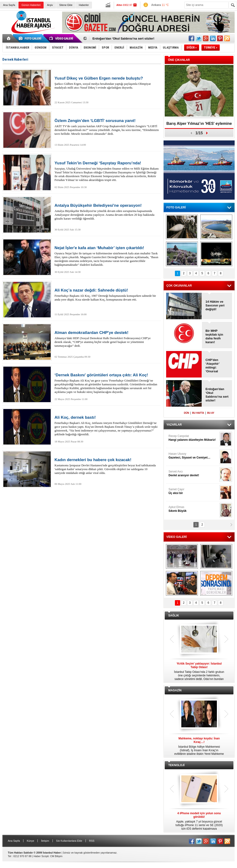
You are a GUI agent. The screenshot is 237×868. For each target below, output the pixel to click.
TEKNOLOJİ (176, 765)
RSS (92, 841)
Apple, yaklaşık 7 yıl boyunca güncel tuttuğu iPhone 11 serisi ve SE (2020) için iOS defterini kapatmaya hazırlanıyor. (199, 821)
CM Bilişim (56, 856)
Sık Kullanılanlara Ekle (69, 841)
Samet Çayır (193, 491)
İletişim (45, 841)
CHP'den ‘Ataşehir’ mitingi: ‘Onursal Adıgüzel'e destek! (213, 366)
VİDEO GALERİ (177, 537)
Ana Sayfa (9, 5)
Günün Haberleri (31, 5)
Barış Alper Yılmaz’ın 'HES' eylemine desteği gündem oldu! (199, 125)
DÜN (187, 413)
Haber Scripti (41, 856)
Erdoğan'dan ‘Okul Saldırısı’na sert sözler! (123, 38)
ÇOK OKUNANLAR (179, 286)
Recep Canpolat (193, 438)
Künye (30, 841)
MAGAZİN (175, 690)
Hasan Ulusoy (193, 456)
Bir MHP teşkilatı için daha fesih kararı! (214, 336)
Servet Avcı (193, 474)
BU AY (211, 413)
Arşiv (50, 5)
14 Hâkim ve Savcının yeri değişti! (215, 305)
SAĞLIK (174, 616)
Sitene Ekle (66, 5)
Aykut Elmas (193, 509)
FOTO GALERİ (176, 207)
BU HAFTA (198, 413)
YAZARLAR (174, 425)
